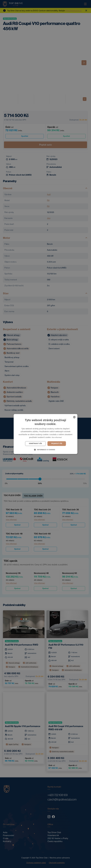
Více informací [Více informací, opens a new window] (57, 437)
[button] (45, 450)
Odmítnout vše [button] (35, 443)
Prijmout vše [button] (57, 443)
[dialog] (45, 434)
